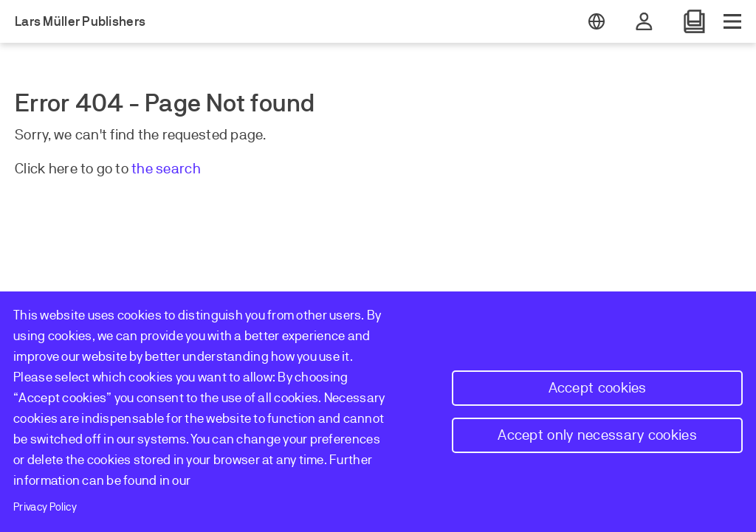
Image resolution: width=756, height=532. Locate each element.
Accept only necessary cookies (597, 435)
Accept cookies (598, 388)
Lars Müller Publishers (80, 21)
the (144, 169)
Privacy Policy (45, 507)
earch (182, 169)
